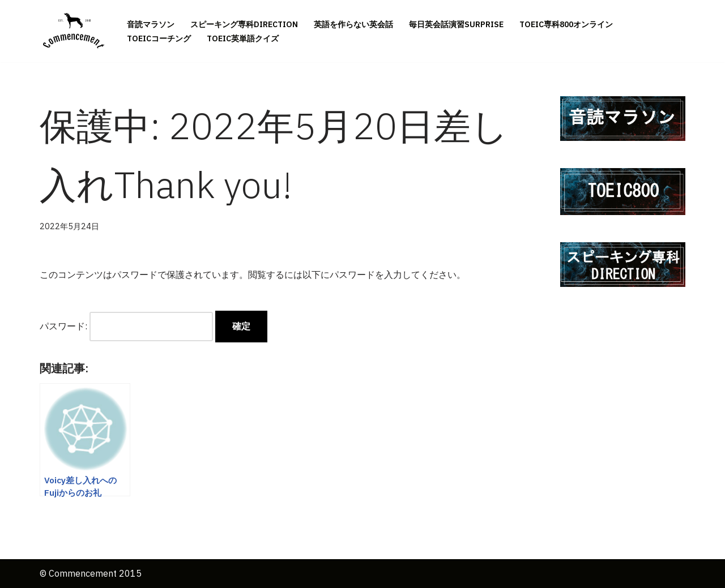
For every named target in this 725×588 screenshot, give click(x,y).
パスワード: (126, 326)
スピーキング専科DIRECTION (244, 24)
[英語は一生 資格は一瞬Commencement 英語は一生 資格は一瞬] (74, 31)
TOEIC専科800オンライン (566, 24)
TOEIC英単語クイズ (243, 38)
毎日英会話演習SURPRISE (456, 24)
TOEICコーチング (159, 38)
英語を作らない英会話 (353, 24)
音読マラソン (151, 24)
